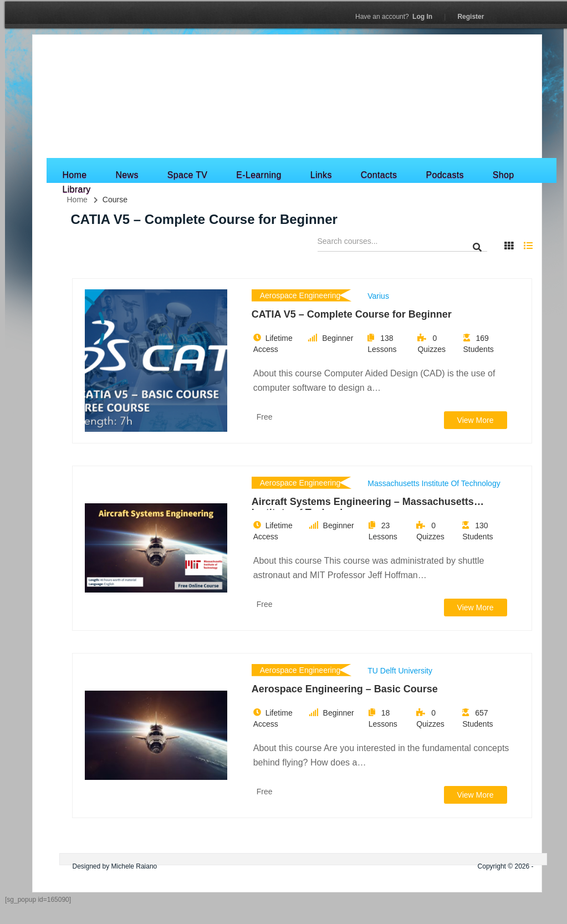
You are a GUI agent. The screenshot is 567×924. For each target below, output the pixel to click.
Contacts (379, 175)
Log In (394, 17)
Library (77, 189)
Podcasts (445, 175)
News (127, 175)
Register (471, 17)
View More (476, 420)
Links (321, 175)
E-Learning (259, 175)
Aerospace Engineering (300, 295)
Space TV (188, 175)
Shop (504, 175)
